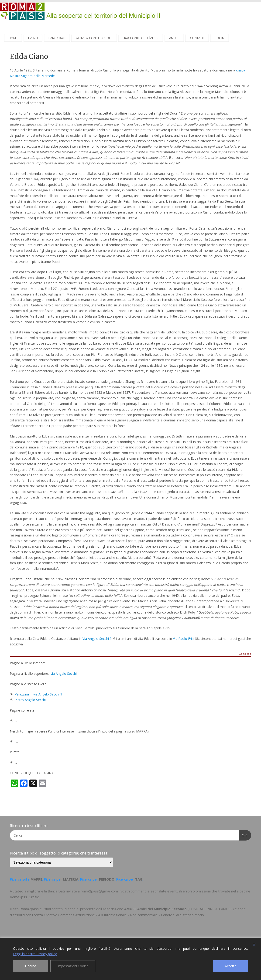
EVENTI (33, 38)
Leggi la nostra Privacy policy (35, 954)
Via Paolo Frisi (184, 639)
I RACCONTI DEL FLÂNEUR (141, 38)
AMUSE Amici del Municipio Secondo (155, 909)
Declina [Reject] (31, 966)
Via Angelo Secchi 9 (97, 639)
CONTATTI (197, 38)
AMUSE (174, 38)
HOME (13, 38)
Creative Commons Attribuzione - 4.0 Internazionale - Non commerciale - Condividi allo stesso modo (124, 915)
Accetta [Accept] (231, 966)
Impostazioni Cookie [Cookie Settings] (73, 966)
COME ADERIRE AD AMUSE (211, 909)
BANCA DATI (57, 38)
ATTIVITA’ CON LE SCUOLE (94, 38)
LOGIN (220, 38)
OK (243, 834)
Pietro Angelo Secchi (30, 700)
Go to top (245, 654)
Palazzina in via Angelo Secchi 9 (38, 694)
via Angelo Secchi (64, 673)
